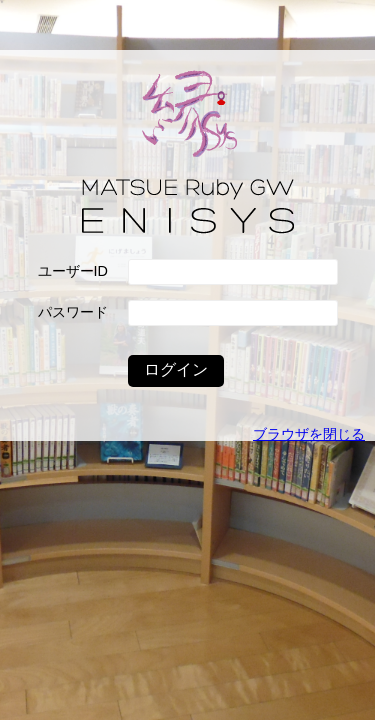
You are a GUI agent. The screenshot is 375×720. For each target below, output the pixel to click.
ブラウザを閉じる (309, 434)
